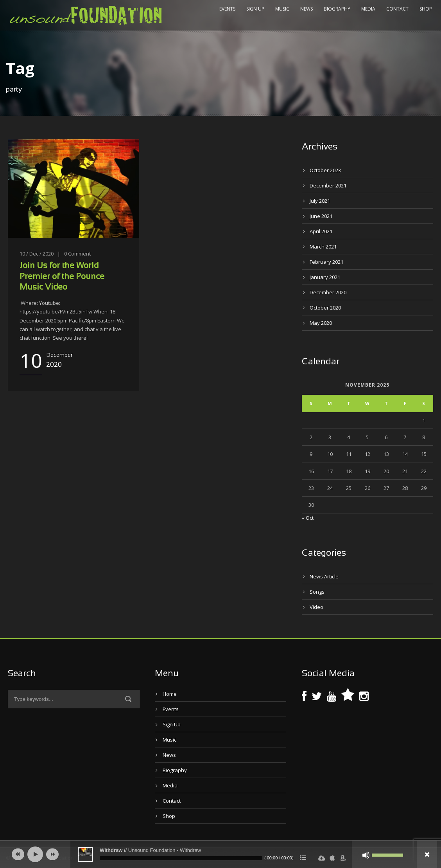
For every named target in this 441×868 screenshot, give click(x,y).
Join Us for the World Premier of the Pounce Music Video (62, 277)
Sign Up (255, 9)
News (307, 9)
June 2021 (321, 216)
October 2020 (325, 308)
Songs (317, 592)
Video (316, 607)
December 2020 (328, 292)
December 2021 (328, 185)
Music (282, 9)
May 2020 (321, 323)
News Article (324, 576)
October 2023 (325, 170)
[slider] (181, 858)
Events (227, 9)
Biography (337, 9)
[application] (220, 854)
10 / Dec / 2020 (37, 254)
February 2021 (326, 262)
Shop (426, 9)
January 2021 (325, 277)
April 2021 (321, 231)
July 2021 (320, 201)
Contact (397, 9)
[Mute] (366, 855)
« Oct (308, 518)
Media (368, 9)
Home (170, 694)
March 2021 (323, 247)
